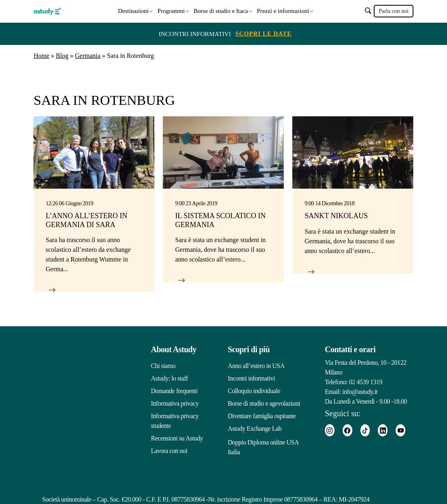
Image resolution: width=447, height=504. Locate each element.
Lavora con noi (169, 450)
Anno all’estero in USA (256, 365)
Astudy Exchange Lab (255, 428)
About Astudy (174, 349)
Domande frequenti (174, 390)
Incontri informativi (251, 378)
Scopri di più (249, 349)
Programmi (171, 11)
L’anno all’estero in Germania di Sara (87, 220)
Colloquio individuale (254, 390)
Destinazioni (133, 11)
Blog (62, 55)
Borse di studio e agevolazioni (264, 403)
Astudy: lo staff (169, 378)
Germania (88, 55)
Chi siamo (163, 365)
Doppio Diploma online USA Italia (263, 446)
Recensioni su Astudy (177, 438)
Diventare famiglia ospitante (262, 416)
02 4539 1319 (366, 382)
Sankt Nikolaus (336, 215)
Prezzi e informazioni (283, 11)
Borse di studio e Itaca (221, 11)
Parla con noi (394, 11)
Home (41, 55)
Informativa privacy (175, 403)
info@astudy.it (360, 391)
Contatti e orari (350, 349)
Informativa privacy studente (175, 420)
